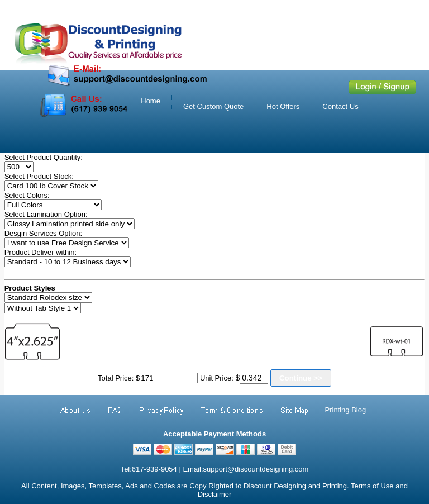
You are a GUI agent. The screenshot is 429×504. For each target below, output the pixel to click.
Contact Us (340, 106)
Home (151, 101)
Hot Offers (283, 106)
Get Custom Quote (213, 106)
